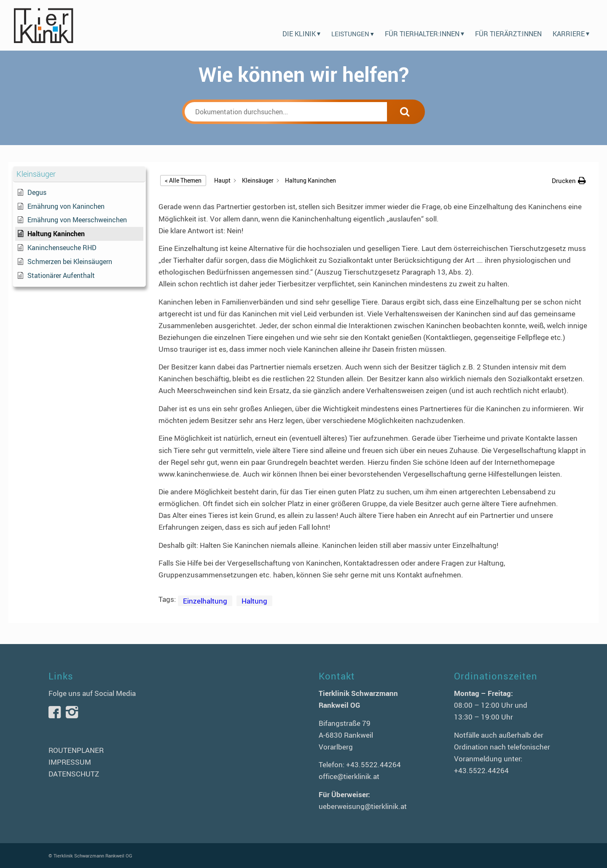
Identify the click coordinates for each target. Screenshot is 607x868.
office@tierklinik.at (349, 776)
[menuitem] (301, 25)
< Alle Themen (183, 180)
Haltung (254, 601)
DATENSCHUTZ (74, 774)
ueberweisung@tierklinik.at (363, 806)
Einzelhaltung (205, 601)
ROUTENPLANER (76, 750)
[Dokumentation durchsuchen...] (286, 112)
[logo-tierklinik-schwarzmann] (43, 25)
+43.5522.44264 (373, 764)
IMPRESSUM (70, 762)
